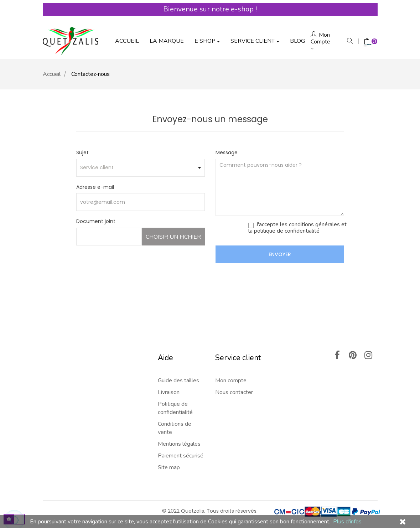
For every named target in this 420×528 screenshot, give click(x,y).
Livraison (169, 375)
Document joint (96, 204)
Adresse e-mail (95, 169)
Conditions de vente (175, 411)
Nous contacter (234, 375)
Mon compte (231, 363)
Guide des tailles (178, 363)
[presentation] (290, 260)
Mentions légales (179, 426)
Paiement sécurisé (181, 438)
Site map (169, 450)
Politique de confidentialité (175, 391)
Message (227, 135)
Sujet (82, 135)
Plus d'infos (347, 522)
